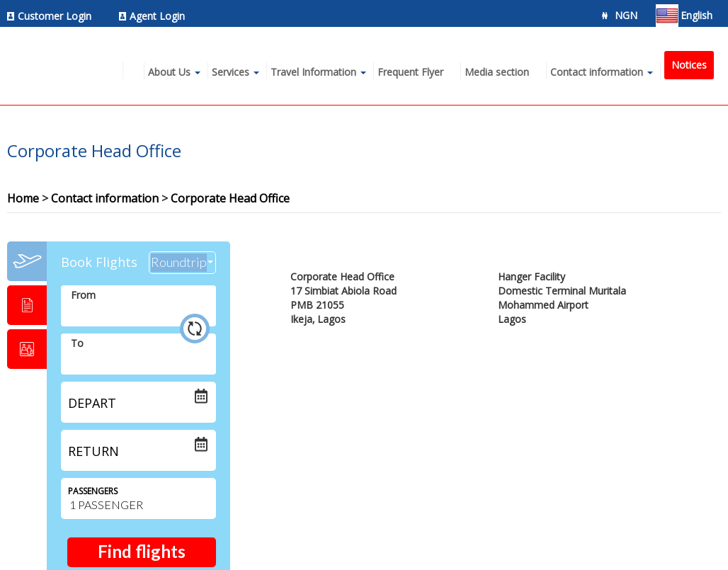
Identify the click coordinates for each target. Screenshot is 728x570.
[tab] (27, 261)
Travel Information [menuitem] (313, 72)
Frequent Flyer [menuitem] (410, 72)
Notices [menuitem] (689, 65)
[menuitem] (53, 16)
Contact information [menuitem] (597, 72)
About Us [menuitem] (169, 72)
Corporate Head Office (230, 198)
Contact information (105, 198)
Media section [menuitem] (497, 72)
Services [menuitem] (231, 72)
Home (23, 198)
